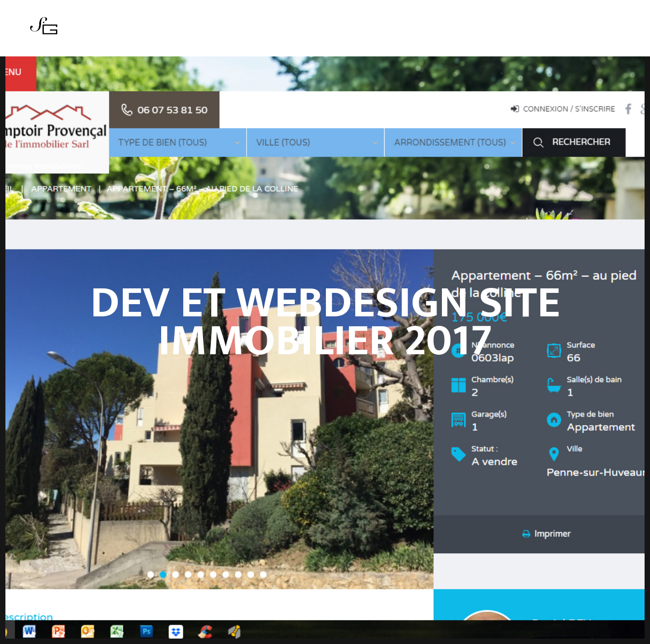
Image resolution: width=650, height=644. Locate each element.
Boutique (345, 31)
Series (259, 31)
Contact (386, 31)
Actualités (299, 31)
